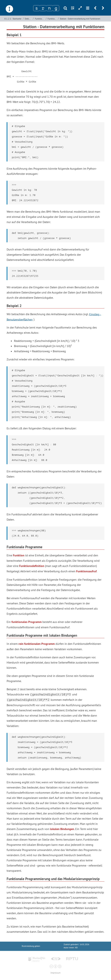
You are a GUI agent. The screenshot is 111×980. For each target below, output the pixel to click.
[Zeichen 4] (56, 8)
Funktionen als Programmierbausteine (52, 19)
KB (76, 948)
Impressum (55, 973)
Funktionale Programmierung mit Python (40, 19)
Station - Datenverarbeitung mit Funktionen (80, 19)
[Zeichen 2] (43, 8)
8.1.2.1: (8, 19)
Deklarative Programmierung (28, 19)
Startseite (17, 19)
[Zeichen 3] (49, 8)
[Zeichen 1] (37, 8)
